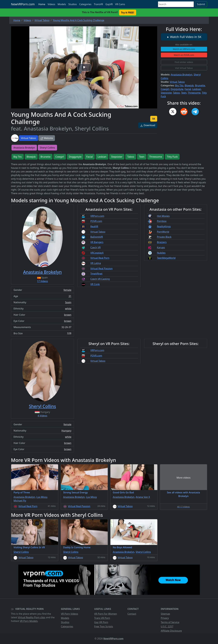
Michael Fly (20, 501)
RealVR (94, 226)
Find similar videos (184, 62)
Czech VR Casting (100, 279)
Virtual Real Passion (101, 268)
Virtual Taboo (29, 138)
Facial (188, 89)
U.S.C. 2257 (167, 626)
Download (148, 125)
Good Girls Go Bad (123, 492)
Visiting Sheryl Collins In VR (29, 547)
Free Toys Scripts (104, 626)
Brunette (200, 85)
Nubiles (161, 253)
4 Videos (42, 416)
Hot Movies (163, 216)
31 (70, 296)
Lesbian (197, 89)
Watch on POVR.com (184, 55)
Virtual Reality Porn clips (32, 617)
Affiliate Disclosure (171, 631)
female (67, 290)
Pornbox (162, 221)
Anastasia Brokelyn (182, 75)
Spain (68, 302)
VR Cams (120, 4)
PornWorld (163, 232)
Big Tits (179, 85)
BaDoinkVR (97, 237)
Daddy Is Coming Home (77, 547)
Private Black (164, 237)
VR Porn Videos (70, 614)
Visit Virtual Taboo (184, 68)
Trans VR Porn (102, 618)
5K (154, 119)
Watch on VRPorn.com (184, 49)
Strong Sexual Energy (75, 492)
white (68, 309)
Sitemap (166, 614)
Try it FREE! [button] (128, 13)
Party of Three (22, 492)
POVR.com (96, 221)
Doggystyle (177, 89)
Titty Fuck (172, 157)
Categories (85, 4)
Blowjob (189, 85)
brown (68, 315)
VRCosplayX (97, 253)
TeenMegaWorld (166, 258)
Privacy (165, 618)
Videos (51, 4)
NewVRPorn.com (23, 4)
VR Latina (96, 263)
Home (42, 4)
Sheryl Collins (47, 148)
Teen (184, 93)
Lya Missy (42, 497)
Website (47, 138)
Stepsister (166, 93)
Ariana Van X (143, 497)
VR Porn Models (29, 621)
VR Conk (95, 284)
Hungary (66, 431)
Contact (132, 614)
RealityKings (164, 226)
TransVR (98, 4)
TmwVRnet (96, 274)
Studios (73, 4)
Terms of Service (170, 622)
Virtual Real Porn (100, 258)
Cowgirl (165, 89)
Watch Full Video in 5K (184, 37)
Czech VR (95, 247)
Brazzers (162, 242)
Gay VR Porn (101, 622)
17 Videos (42, 281)
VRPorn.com (97, 216)
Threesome (194, 93)
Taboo (176, 93)
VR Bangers (97, 242)
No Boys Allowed (122, 547)
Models (62, 4)
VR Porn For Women (106, 614)
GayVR (109, 4)
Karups (161, 247)
